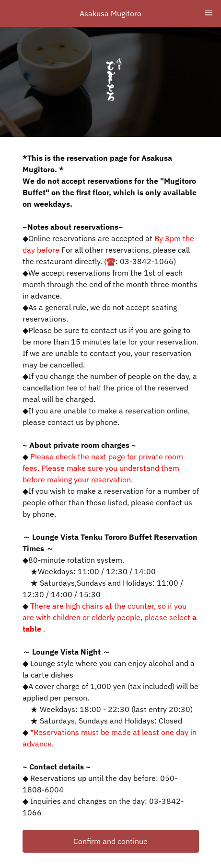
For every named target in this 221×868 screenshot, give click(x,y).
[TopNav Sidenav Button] (209, 13)
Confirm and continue (110, 841)
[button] (111, 841)
